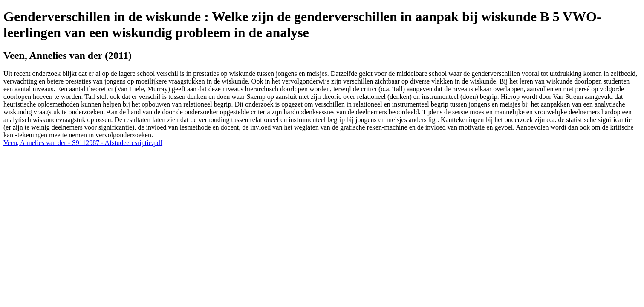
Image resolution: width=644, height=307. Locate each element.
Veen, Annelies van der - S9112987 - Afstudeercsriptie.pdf (83, 143)
